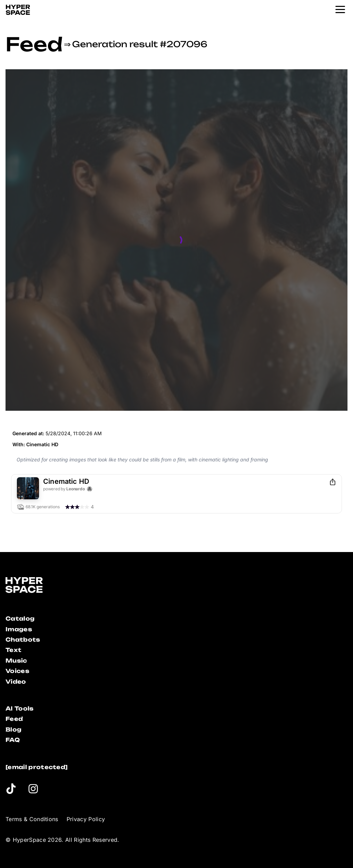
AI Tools (20, 708)
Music (16, 661)
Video (16, 682)
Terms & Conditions (32, 819)
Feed (34, 44)
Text (13, 650)
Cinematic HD (42, 444)
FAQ (13, 740)
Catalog (20, 619)
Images (19, 629)
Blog (13, 729)
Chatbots (23, 640)
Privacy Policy (86, 819)
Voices (17, 671)
